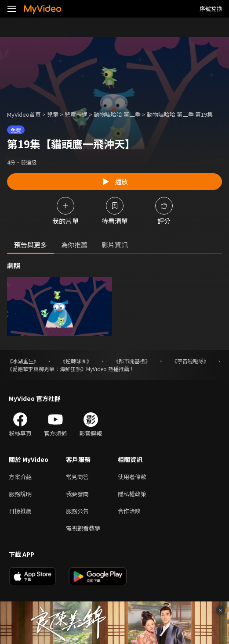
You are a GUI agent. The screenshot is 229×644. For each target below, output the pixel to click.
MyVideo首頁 (24, 114)
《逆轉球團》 (76, 361)
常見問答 (77, 477)
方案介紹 (20, 477)
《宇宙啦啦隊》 (190, 361)
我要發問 (77, 494)
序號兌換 (211, 9)
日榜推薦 (20, 511)
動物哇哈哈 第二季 (117, 114)
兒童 (53, 114)
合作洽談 (129, 511)
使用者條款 (132, 477)
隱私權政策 (132, 494)
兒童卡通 (76, 114)
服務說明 (20, 494)
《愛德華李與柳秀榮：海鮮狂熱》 (47, 369)
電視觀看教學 (83, 528)
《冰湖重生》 (23, 361)
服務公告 (77, 511)
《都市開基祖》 (132, 361)
